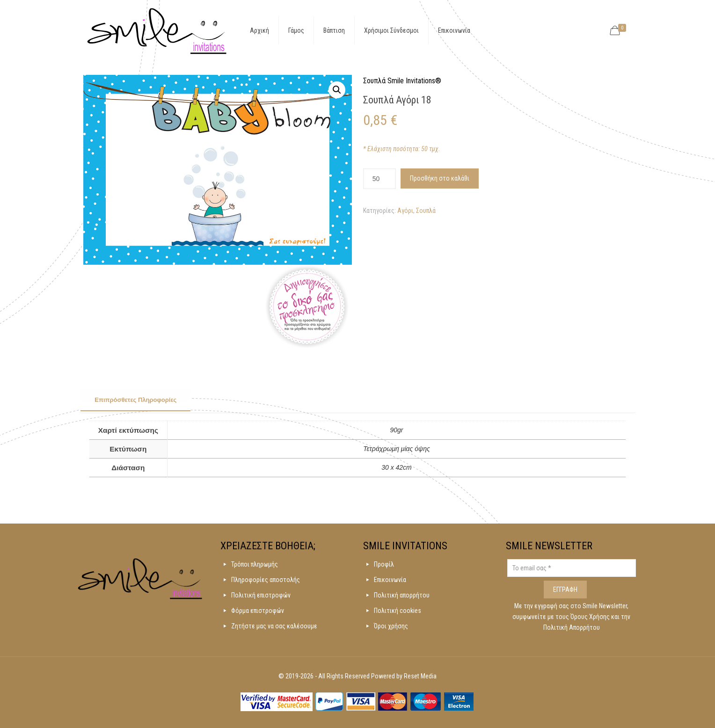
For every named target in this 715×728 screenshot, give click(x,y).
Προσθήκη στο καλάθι (440, 178)
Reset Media (420, 676)
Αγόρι (405, 211)
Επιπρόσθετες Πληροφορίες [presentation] (135, 400)
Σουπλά (426, 211)
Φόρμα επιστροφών (258, 611)
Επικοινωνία (390, 580)
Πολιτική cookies (398, 611)
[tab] (135, 400)
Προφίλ (384, 564)
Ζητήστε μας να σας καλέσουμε (274, 626)
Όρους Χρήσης (591, 617)
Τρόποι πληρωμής (255, 564)
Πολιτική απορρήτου (402, 595)
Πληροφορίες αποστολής (266, 580)
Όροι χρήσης (391, 626)
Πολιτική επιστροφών (261, 595)
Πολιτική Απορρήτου (572, 627)
